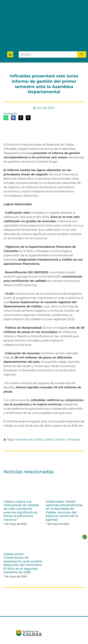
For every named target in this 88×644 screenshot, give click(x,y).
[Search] (82, 15)
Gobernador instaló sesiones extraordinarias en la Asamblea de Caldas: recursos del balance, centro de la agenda (64, 472)
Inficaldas (74, 401)
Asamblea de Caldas (29, 401)
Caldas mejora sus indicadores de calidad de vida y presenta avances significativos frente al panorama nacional (21, 472)
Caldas (49, 401)
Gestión (60, 401)
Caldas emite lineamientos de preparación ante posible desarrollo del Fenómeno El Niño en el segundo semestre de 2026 (23, 524)
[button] (10, 16)
